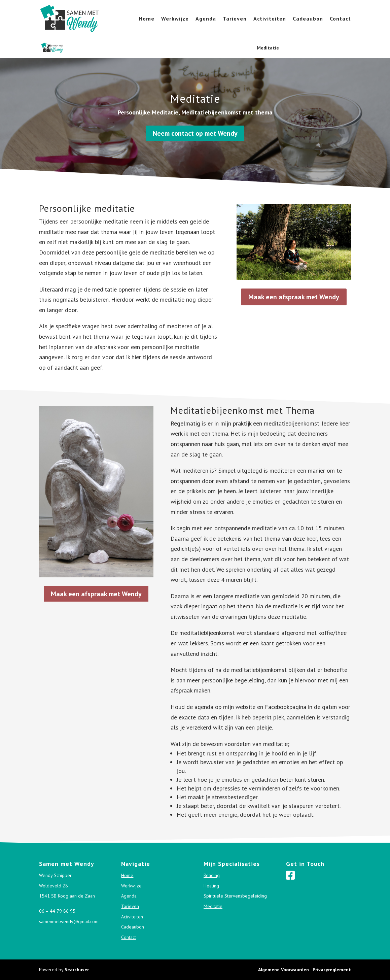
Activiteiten (270, 19)
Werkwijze (175, 19)
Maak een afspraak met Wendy (294, 297)
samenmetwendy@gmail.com (69, 921)
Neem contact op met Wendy (195, 133)
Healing (144, 48)
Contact (340, 19)
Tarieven (235, 19)
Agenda (206, 19)
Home (147, 19)
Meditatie (268, 48)
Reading (109, 48)
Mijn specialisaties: (70, 48)
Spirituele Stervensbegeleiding (205, 48)
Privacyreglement (332, 970)
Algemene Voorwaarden (283, 970)
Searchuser (77, 970)
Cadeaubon (308, 19)
